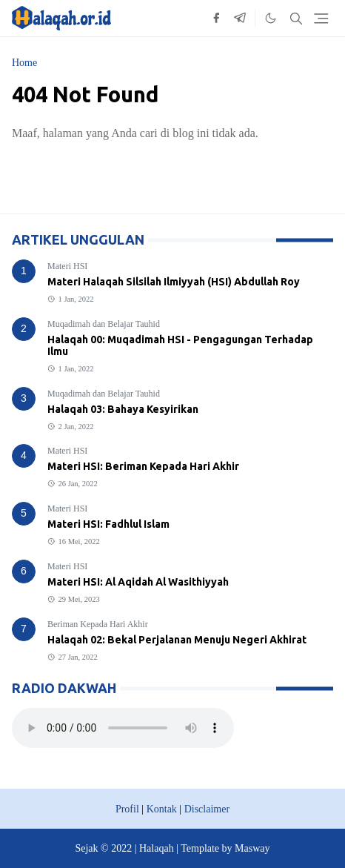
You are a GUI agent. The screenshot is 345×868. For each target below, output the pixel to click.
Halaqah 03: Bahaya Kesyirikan (123, 409)
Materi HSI (67, 266)
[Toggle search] (296, 19)
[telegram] (240, 19)
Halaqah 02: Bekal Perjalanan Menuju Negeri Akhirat (177, 640)
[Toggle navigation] (321, 19)
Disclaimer (207, 809)
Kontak (162, 809)
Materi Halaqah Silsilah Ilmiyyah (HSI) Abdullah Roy (174, 282)
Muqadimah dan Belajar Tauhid (104, 324)
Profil (127, 809)
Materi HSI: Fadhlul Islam (108, 524)
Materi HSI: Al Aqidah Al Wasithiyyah (138, 582)
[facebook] (216, 19)
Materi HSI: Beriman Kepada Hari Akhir (143, 466)
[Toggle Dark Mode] (271, 18)
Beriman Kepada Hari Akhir (98, 624)
